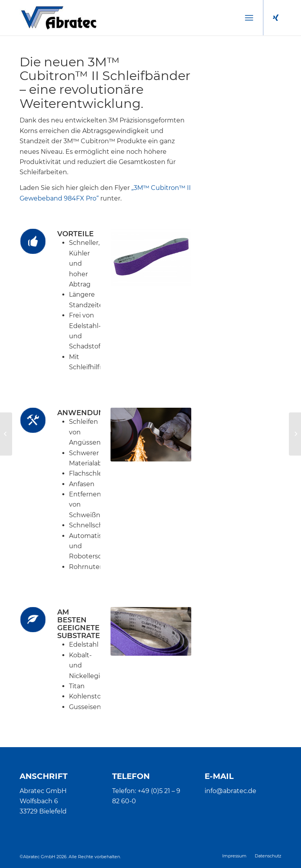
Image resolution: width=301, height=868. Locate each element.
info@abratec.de (230, 791)
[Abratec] (59, 18)
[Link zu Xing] (276, 18)
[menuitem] (249, 18)
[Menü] (249, 18)
